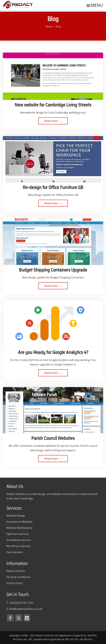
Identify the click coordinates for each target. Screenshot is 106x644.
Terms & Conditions (18, 577)
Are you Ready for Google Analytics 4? (53, 352)
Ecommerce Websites (19, 522)
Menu (94, 5)
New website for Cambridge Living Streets (53, 105)
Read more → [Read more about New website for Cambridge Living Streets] (53, 122)
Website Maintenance (19, 528)
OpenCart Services (18, 534)
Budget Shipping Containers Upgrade (53, 270)
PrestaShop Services (19, 540)
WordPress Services (18, 546)
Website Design (16, 516)
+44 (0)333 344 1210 (21, 603)
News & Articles (16, 571)
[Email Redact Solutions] (26, 609)
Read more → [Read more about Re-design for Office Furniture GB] (53, 204)
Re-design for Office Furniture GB (53, 187)
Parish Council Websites (53, 438)
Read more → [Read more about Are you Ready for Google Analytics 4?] (53, 374)
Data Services (15, 552)
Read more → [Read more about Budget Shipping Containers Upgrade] (53, 287)
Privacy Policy (15, 583)
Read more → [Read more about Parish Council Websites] (53, 459)
